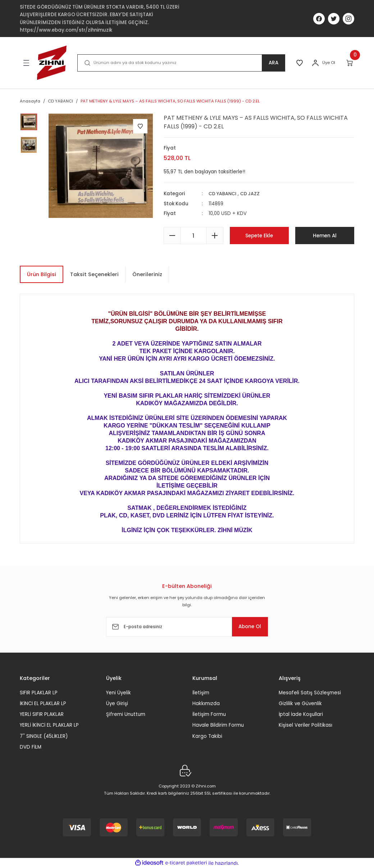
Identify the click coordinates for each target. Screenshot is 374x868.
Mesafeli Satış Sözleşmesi (310, 692)
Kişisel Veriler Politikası (305, 725)
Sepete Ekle (259, 236)
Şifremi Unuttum (126, 714)
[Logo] (52, 63)
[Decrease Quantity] (172, 236)
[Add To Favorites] (140, 126)
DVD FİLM (31, 747)
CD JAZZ (253, 194)
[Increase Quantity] (215, 236)
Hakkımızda (206, 703)
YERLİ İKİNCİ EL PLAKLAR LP (49, 725)
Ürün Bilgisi (42, 274)
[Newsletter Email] (187, 627)
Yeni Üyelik (118, 692)
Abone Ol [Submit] (246, 627)
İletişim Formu (209, 714)
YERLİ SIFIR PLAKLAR (42, 714)
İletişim (201, 692)
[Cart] (350, 63)
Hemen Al (325, 236)
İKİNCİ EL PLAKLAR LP (43, 703)
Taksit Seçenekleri (94, 274)
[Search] (180, 63)
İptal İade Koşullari (301, 714)
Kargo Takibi (207, 736)
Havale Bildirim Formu (218, 725)
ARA (271, 63)
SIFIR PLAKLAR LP (39, 692)
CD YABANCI (224, 194)
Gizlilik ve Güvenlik (300, 703)
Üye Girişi (117, 703)
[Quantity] (193, 236)
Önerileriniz (147, 274)
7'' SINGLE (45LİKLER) (44, 736)
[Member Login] (315, 63)
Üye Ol (329, 63)
